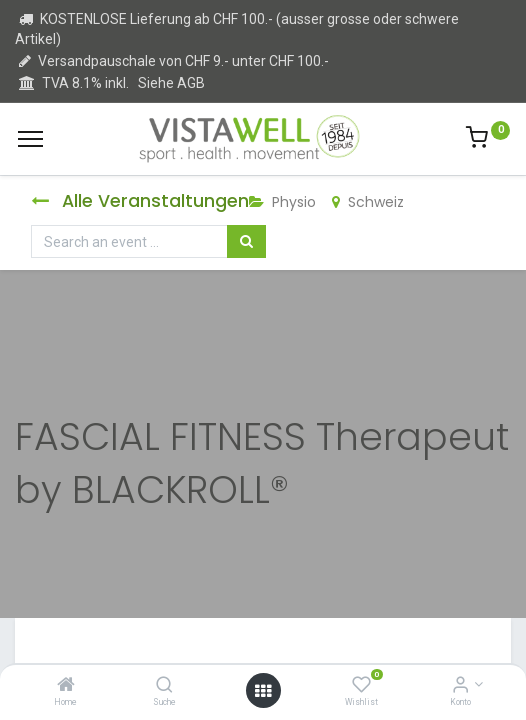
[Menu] (30, 139)
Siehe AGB (171, 83)
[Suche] (164, 686)
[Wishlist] (361, 686)
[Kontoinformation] (460, 686)
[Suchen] (246, 242)
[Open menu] (263, 691)
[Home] (66, 686)
